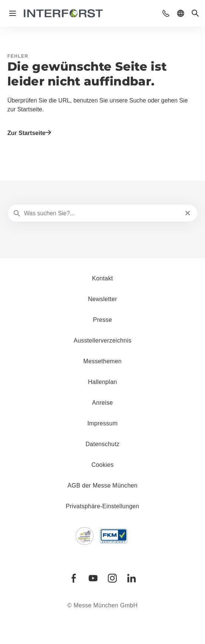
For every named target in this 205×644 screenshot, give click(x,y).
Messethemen (103, 361)
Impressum (103, 423)
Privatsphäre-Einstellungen (102, 506)
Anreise (102, 403)
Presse (103, 320)
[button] (166, 13)
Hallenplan (102, 382)
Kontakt (102, 278)
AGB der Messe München (103, 485)
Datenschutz (102, 444)
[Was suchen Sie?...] (102, 213)
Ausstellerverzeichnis (102, 340)
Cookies (103, 465)
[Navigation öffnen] (13, 13)
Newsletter (102, 299)
